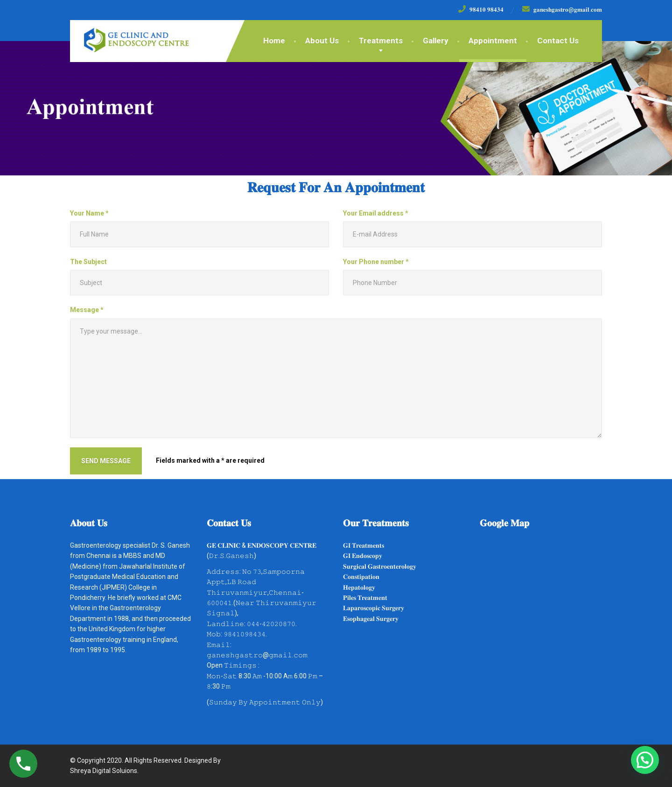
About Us (322, 41)
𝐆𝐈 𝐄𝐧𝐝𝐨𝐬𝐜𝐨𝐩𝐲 (363, 556)
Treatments (381, 41)
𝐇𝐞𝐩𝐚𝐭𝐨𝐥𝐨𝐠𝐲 (359, 587)
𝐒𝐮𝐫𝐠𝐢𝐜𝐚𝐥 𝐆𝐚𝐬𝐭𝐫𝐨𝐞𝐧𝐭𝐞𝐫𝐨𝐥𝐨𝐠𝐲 (380, 566)
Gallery (436, 41)
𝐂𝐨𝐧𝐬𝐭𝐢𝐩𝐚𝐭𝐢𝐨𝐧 (361, 577)
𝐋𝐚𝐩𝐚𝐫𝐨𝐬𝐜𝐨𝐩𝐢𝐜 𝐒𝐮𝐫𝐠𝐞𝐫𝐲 (374, 608)
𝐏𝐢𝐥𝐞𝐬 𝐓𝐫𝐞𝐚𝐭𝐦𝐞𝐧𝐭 (365, 598)
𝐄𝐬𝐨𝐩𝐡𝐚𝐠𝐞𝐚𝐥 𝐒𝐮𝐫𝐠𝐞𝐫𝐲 (371, 619)
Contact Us (558, 41)
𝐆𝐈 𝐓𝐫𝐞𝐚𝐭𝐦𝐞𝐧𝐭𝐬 (364, 545)
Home (274, 41)
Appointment (493, 41)
